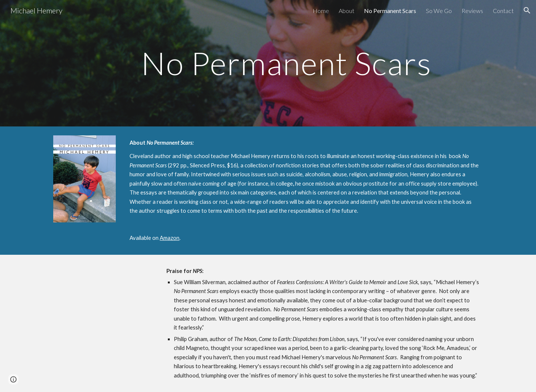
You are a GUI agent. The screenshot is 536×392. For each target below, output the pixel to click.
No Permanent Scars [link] (390, 11)
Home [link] (321, 11)
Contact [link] (503, 11)
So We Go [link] (439, 11)
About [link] (347, 11)
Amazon (170, 238)
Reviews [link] (472, 11)
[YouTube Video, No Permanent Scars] (103, 322)
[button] (527, 10)
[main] (286, 63)
